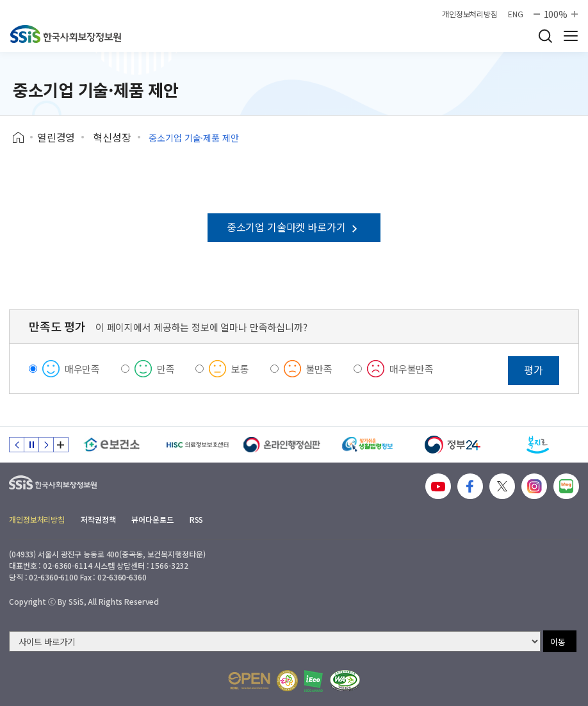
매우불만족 (412, 369)
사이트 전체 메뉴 (571, 36)
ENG (516, 14)
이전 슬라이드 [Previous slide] (17, 445)
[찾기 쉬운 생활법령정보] (367, 445)
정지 (31, 445)
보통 (240, 369)
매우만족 (82, 369)
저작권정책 (98, 519)
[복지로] (538, 445)
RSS (197, 519)
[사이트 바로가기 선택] (275, 641)
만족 (166, 369)
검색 (545, 36)
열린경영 (56, 137)
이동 (558, 642)
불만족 (320, 369)
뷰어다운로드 (152, 519)
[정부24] (453, 445)
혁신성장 (112, 137)
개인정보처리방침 (470, 14)
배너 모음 (61, 445)
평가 (534, 370)
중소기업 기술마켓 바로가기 (294, 227)
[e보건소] (112, 445)
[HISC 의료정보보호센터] (197, 445)
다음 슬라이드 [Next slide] (46, 445)
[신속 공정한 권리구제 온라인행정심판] (282, 445)
